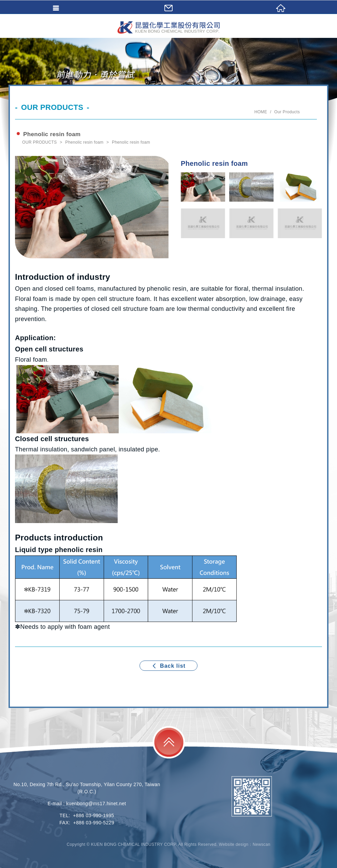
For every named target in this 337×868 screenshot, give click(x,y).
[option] (93, 207)
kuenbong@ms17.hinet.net (96, 804)
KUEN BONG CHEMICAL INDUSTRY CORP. (168, 27)
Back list (168, 666)
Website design (234, 844)
